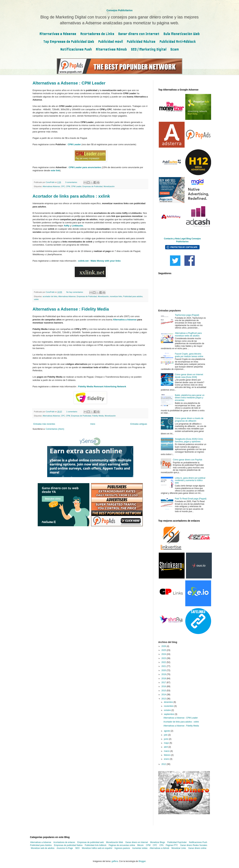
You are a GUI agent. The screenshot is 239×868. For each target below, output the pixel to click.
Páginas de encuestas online (122, 845)
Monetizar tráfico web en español (97, 848)
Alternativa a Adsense (125, 320)
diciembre (169, 702)
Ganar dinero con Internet (139, 34)
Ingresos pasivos (122, 848)
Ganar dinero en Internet (137, 842)
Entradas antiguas (139, 424)
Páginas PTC (172, 845)
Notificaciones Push (76, 49)
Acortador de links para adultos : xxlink (71, 196)
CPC (63, 186)
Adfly (67, 226)
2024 (164, 654)
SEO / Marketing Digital (149, 49)
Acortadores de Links (97, 34)
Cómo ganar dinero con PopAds (188, 460)
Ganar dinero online (197, 848)
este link (55, 170)
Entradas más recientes (44, 424)
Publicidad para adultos (133, 296)
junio (166, 739)
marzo (167, 751)
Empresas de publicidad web (90, 842)
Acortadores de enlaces (64, 842)
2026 (164, 646)
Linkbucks (77, 226)
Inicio (93, 424)
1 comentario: (72, 412)
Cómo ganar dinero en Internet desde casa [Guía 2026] (189, 376)
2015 (164, 691)
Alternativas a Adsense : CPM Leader (69, 83)
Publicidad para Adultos (41, 845)
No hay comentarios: (75, 292)
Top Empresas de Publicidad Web (69, 42)
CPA (161, 845)
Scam (175, 49)
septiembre (169, 714)
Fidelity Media (98, 416)
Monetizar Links (179, 848)
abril (166, 747)
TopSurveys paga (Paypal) (187, 315)
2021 (164, 666)
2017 (164, 682)
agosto (167, 731)
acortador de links (50, 296)
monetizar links (116, 296)
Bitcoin (141, 845)
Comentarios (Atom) (55, 429)
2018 (164, 679)
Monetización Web (115, 842)
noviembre (169, 706)
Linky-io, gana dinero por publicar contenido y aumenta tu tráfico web (190, 480)
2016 (164, 686)
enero (167, 759)
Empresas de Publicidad (92, 186)
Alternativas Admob (111, 49)
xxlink (36, 299)
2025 (164, 650)
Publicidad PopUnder (177, 842)
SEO (77, 848)
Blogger (142, 861)
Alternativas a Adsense (58, 34)
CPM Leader (74, 144)
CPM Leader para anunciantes (85, 167)
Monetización (109, 186)
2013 (164, 699)
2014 (164, 695)
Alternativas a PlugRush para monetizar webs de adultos (188, 334)
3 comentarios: (72, 182)
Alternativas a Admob (159, 848)
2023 (164, 658)
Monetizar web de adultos (43, 848)
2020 (164, 670)
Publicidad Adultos (141, 42)
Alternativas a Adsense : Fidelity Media (71, 309)
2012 (164, 764)
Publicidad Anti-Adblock (178, 42)
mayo (167, 743)
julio (166, 735)
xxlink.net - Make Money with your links (99, 261)
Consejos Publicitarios (120, 10)
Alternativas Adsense (51, 186)
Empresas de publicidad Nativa (68, 845)
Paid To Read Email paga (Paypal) (191, 499)
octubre (168, 710)
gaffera (115, 861)
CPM (68, 186)
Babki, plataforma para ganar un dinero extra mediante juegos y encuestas (190, 398)
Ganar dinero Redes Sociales (194, 845)
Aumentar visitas (140, 848)
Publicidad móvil (110, 42)
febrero (167, 755)
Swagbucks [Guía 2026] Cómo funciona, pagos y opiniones (189, 440)
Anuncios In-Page (65, 848)
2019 (164, 674)
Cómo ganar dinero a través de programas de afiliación (189, 420)
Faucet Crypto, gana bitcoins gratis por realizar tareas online (189, 355)
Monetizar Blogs (158, 842)
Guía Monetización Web (181, 34)
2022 (164, 662)
